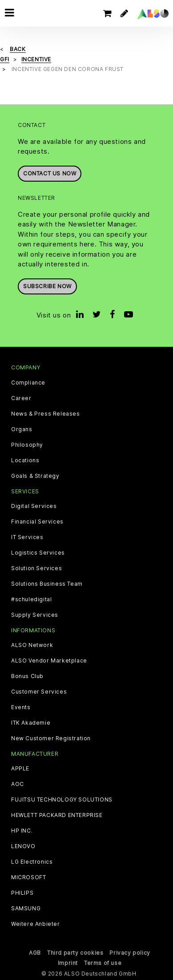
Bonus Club (27, 676)
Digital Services (34, 506)
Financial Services (37, 522)
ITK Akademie (31, 723)
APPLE (20, 769)
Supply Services (35, 615)
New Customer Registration (51, 738)
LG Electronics (32, 862)
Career (21, 398)
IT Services (27, 537)
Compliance (28, 383)
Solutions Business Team (47, 584)
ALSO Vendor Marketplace (49, 661)
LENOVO (23, 846)
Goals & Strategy (35, 476)
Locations (25, 460)
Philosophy (27, 445)
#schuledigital (31, 599)
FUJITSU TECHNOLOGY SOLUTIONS (62, 800)
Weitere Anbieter (36, 924)
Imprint (68, 963)
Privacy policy (130, 953)
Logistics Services (38, 553)
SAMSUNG (26, 909)
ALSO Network (32, 645)
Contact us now (50, 173)
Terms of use (103, 963)
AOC (18, 784)
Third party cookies (75, 953)
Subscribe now (47, 286)
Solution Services (36, 568)
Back (18, 49)
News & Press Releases (46, 414)
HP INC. (22, 831)
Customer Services (39, 692)
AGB (35, 953)
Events (21, 707)
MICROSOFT (28, 877)
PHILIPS (22, 893)
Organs (22, 429)
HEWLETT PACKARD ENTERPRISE (57, 815)
